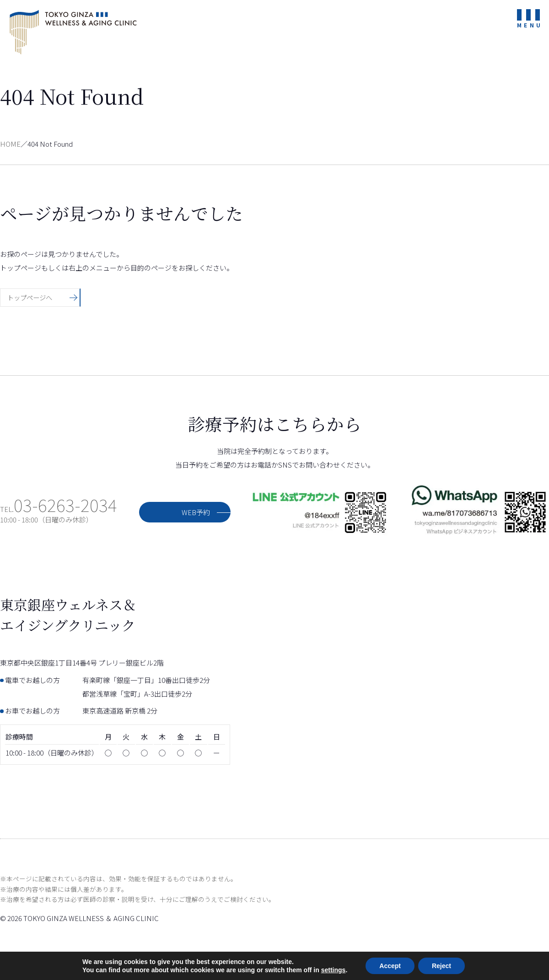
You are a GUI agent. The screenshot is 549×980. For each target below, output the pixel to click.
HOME (10, 144)
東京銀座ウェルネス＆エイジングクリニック (73, 32)
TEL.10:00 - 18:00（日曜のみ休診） (59, 514)
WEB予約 (196, 512)
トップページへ (31, 297)
